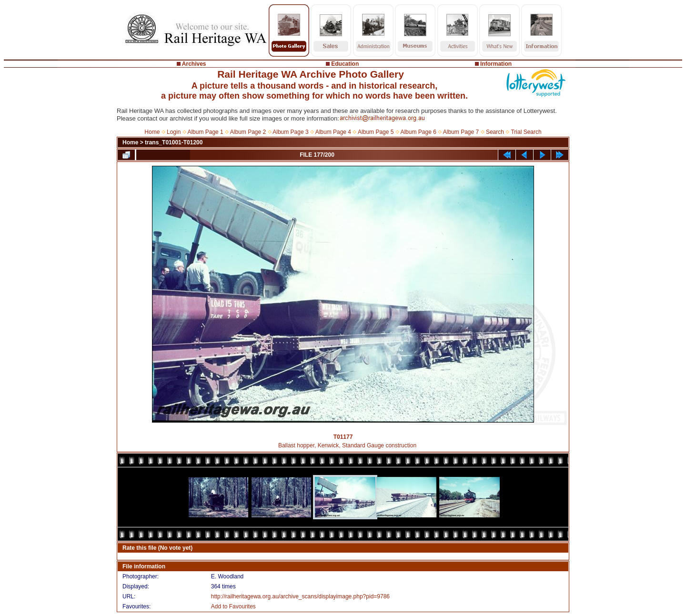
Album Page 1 (205, 132)
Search (495, 132)
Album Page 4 (333, 132)
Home (152, 132)
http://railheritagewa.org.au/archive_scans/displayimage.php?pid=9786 (300, 596)
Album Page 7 (461, 132)
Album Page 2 (248, 132)
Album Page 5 (376, 132)
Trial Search (526, 132)
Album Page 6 (418, 132)
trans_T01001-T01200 (174, 142)
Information (496, 64)
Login (174, 132)
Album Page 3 (290, 132)
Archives (194, 64)
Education (345, 64)
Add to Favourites (233, 606)
